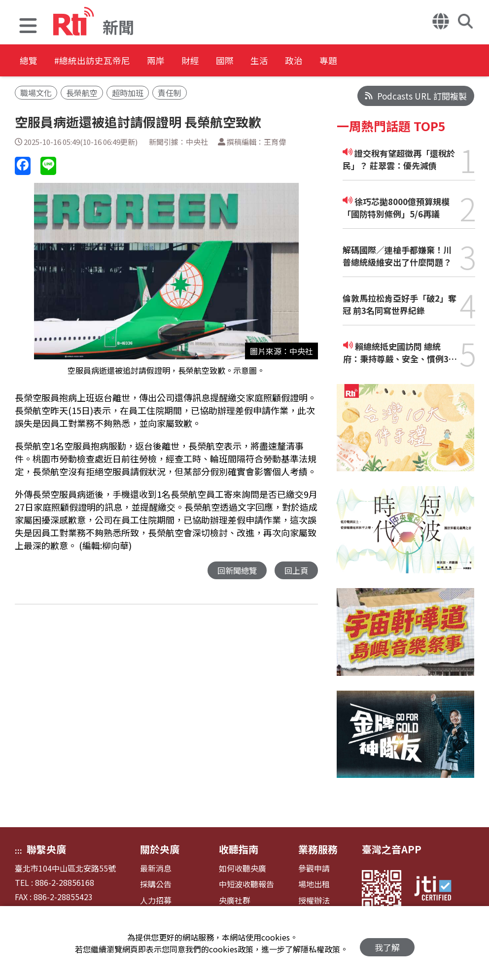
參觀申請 (314, 868)
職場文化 (36, 93)
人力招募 (156, 900)
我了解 (387, 943)
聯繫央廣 (46, 849)
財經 (228, 61)
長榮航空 (82, 93)
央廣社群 (235, 900)
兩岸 (183, 61)
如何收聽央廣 (243, 868)
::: (18, 850)
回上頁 (296, 571)
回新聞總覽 (234, 571)
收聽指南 (239, 849)
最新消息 (156, 868)
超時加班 (128, 93)
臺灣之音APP (392, 849)
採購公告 (156, 884)
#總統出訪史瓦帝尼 (106, 61)
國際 (272, 61)
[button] (28, 27)
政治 (361, 61)
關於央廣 (160, 849)
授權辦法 (314, 900)
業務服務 (318, 849)
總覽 (30, 61)
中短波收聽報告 (246, 884)
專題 (405, 61)
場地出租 (314, 884)
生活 (316, 61)
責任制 (170, 93)
